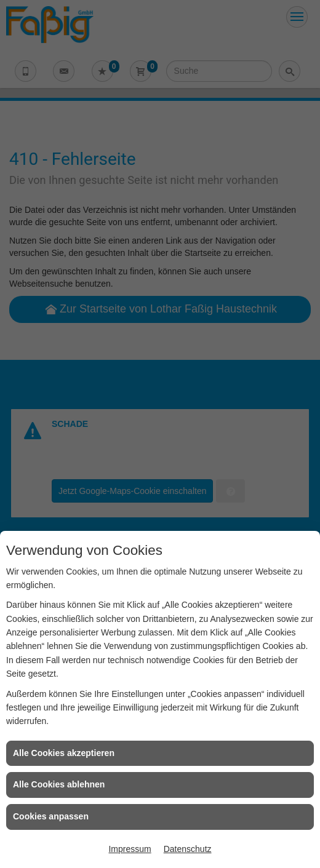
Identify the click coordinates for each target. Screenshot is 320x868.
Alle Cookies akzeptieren (64, 753)
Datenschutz (188, 849)
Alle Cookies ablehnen (59, 784)
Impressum (130, 849)
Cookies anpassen (51, 816)
